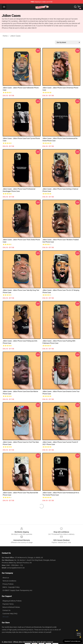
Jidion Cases (15, 36)
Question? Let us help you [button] (72, 641)
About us (6, 578)
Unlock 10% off (79, 634)
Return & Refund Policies (11, 607)
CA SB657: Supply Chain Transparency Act (17, 590)
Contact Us (6, 610)
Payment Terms (8, 604)
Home (5, 36)
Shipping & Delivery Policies (12, 601)
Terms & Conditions (9, 581)
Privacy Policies (8, 584)
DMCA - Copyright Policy (11, 587)
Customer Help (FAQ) (10, 614)
